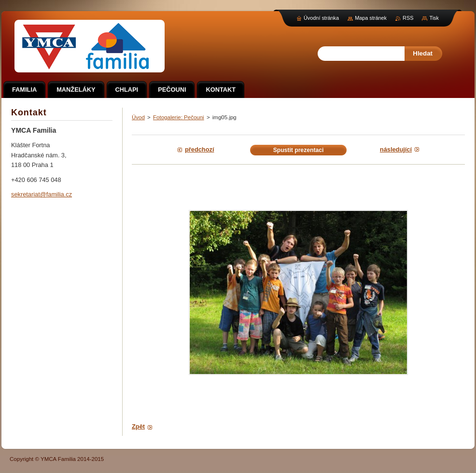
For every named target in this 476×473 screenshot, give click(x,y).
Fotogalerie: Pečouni (179, 117)
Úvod (138, 117)
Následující (396, 149)
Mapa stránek (371, 18)
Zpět (138, 426)
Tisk (434, 18)
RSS (408, 18)
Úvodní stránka (321, 18)
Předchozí (199, 149)
